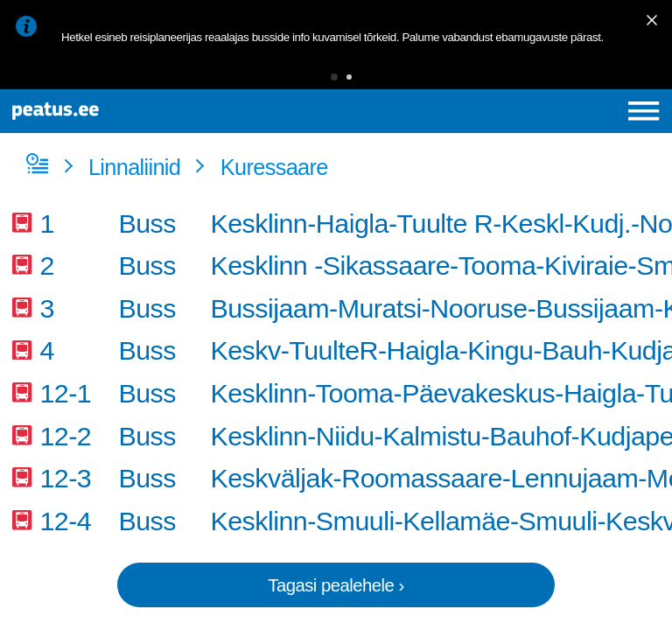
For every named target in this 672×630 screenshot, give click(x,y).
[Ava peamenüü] (644, 111)
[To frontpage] (128, 111)
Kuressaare (274, 167)
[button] (334, 77)
